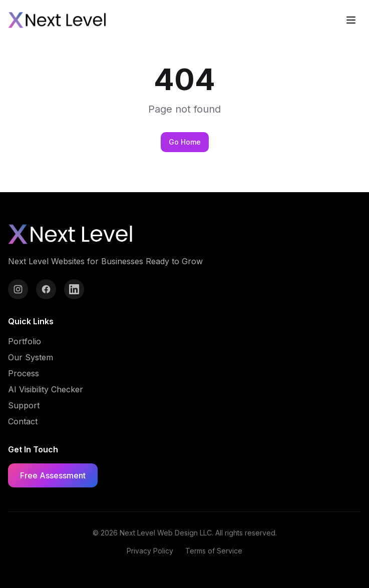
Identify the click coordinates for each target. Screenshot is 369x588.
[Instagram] (18, 289)
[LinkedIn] (74, 289)
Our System (31, 357)
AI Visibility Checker (46, 389)
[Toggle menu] (351, 20)
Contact (23, 421)
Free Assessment (53, 475)
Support (24, 405)
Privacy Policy (150, 551)
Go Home (185, 142)
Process (24, 373)
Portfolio (25, 341)
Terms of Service (214, 551)
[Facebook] (46, 289)
